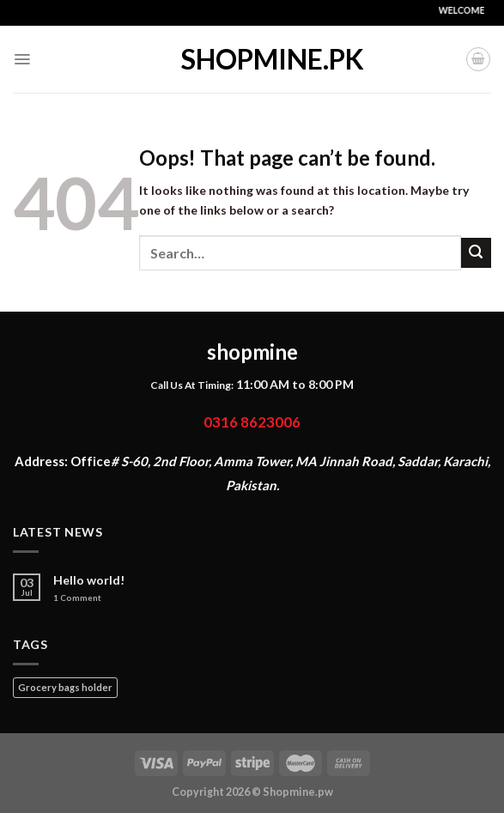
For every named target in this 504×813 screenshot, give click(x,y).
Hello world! (89, 580)
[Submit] (476, 253)
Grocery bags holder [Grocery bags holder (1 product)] (65, 687)
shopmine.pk (252, 59)
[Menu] (22, 59)
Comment (77, 598)
